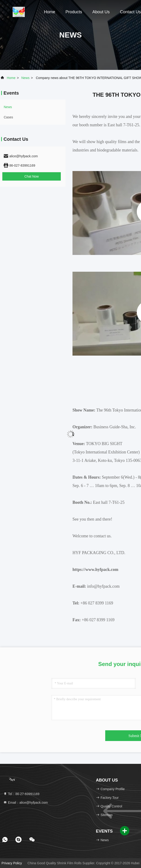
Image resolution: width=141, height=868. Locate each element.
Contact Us (130, 12)
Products (74, 12)
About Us (101, 12)
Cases (8, 117)
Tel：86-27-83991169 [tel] (21, 794)
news (25, 78)
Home (50, 12)
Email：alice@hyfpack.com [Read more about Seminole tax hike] (26, 803)
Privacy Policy (12, 863)
